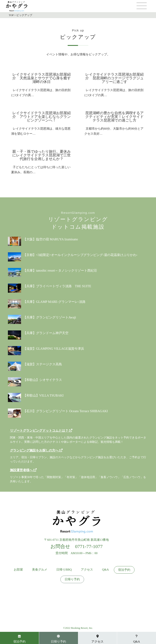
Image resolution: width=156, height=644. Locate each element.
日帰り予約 (72, 579)
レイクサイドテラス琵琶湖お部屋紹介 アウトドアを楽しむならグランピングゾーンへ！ (42, 117)
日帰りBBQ (64, 570)
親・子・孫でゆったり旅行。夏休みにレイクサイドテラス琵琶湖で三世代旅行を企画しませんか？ (42, 155)
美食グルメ (40, 570)
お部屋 (18, 570)
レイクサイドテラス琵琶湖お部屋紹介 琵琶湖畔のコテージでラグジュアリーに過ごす (114, 78)
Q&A (105, 570)
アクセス (87, 570)
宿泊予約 (124, 570)
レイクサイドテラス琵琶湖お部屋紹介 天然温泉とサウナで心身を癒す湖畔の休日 (42, 78)
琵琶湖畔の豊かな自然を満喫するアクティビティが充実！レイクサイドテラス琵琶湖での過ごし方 (114, 117)
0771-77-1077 (89, 546)
